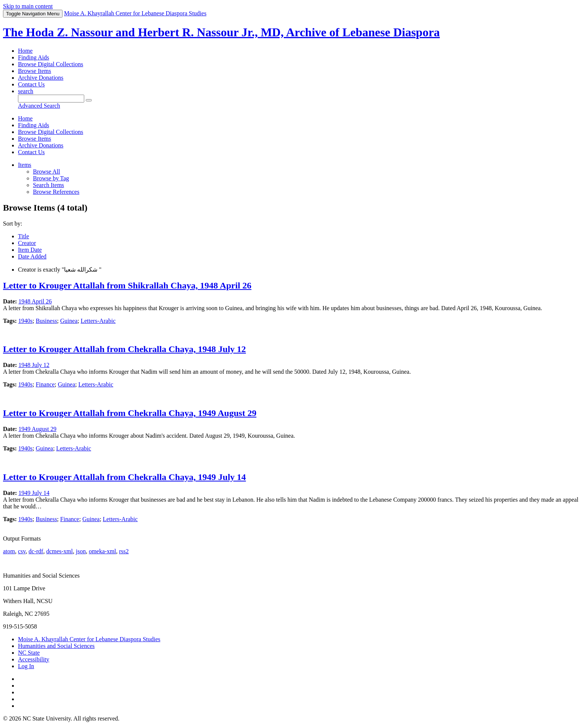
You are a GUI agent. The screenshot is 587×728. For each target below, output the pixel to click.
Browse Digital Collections (51, 64)
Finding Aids (34, 57)
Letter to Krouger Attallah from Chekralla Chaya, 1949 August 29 (130, 413)
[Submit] (89, 100)
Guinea (69, 321)
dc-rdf (36, 551)
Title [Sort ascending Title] (24, 236)
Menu (33, 14)
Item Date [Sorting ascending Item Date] (30, 250)
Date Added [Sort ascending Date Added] (32, 256)
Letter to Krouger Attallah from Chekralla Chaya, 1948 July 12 (124, 349)
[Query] (51, 99)
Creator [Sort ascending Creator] (27, 243)
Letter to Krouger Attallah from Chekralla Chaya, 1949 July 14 (124, 477)
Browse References (56, 192)
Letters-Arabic (98, 321)
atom (9, 551)
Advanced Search (39, 106)
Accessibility (34, 659)
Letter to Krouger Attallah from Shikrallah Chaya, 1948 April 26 (127, 285)
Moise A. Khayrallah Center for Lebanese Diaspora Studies (89, 639)
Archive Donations (41, 78)
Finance (45, 384)
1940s (25, 321)
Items (25, 165)
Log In (26, 666)
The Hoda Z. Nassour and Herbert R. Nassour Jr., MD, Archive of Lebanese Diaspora (221, 32)
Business (46, 321)
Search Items (48, 185)
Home (25, 51)
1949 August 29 (37, 429)
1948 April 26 (35, 301)
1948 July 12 (34, 365)
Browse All (46, 172)
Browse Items (34, 71)
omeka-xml (102, 551)
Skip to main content (28, 6)
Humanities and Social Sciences (56, 646)
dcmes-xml (59, 551)
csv (22, 551)
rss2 (124, 551)
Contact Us (31, 84)
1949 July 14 (34, 493)
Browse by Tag (51, 178)
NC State (29, 653)
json (81, 551)
